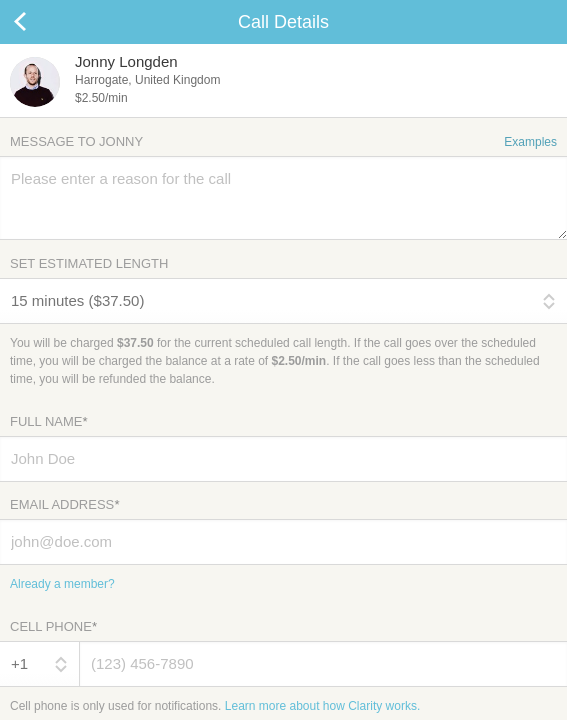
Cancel (40, 22)
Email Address (64, 504)
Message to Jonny (283, 141)
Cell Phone (53, 626)
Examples (530, 142)
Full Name (48, 421)
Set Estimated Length (89, 263)
